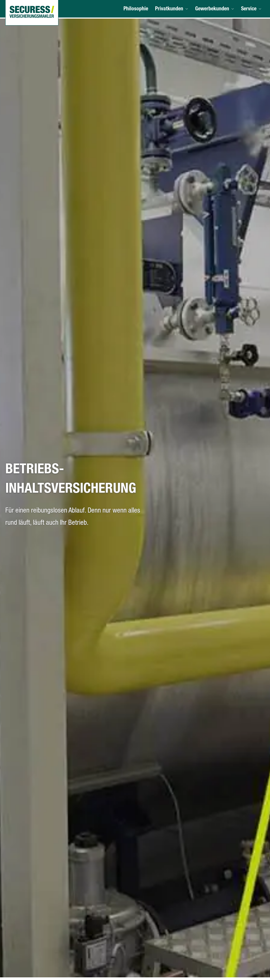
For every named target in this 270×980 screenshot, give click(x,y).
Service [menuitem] (249, 10)
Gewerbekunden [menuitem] (213, 10)
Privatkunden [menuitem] (171, 10)
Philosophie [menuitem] (138, 10)
